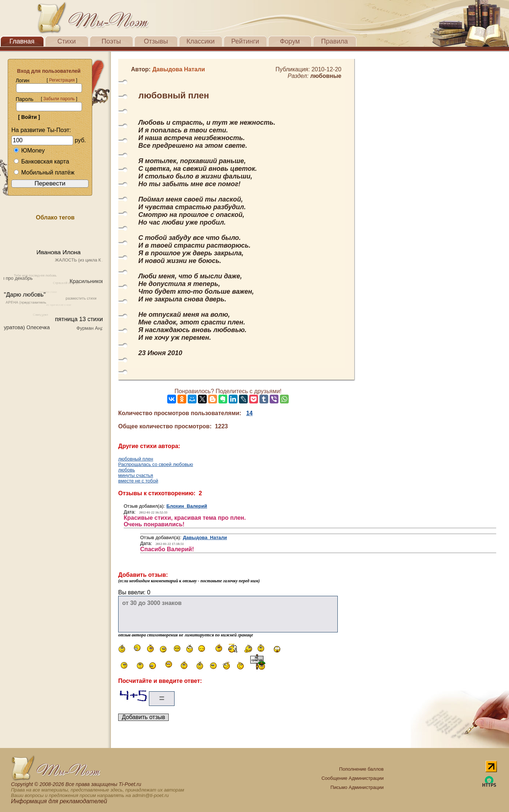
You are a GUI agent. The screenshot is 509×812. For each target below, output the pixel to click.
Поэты (111, 41)
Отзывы (156, 41)
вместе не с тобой (138, 481)
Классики (201, 41)
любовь (127, 470)
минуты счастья (136, 475)
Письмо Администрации (357, 787)
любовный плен (136, 459)
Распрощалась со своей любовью (156, 464)
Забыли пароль (59, 99)
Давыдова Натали (205, 537)
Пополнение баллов (362, 769)
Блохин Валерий (187, 506)
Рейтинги (245, 41)
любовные (326, 76)
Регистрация (62, 80)
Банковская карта (41, 161)
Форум (290, 41)
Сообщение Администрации (352, 778)
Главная (22, 41)
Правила (334, 41)
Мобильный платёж (44, 172)
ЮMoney (29, 151)
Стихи (67, 41)
